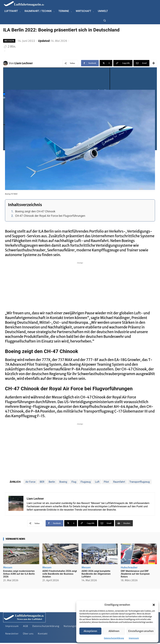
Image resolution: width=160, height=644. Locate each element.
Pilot (106, 482)
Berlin (52, 482)
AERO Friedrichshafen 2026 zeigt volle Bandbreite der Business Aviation (60, 574)
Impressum (134, 638)
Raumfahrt (119, 482)
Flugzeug (86, 482)
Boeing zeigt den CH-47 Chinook (35, 211)
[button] (154, 605)
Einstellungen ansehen (141, 631)
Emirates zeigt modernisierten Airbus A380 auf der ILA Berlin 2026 (19, 574)
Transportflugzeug (140, 482)
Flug (74, 482)
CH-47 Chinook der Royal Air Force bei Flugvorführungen (50, 216)
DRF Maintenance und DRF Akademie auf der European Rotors (135, 574)
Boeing (63, 482)
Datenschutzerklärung (114, 638)
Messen (9, 41)
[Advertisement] (80, 286)
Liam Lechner (24, 63)
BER (42, 482)
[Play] (57, 80)
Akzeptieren (90, 631)
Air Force (30, 482)
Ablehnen (114, 631)
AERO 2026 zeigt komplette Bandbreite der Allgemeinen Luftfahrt (96, 574)
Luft (97, 482)
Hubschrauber (129, 567)
